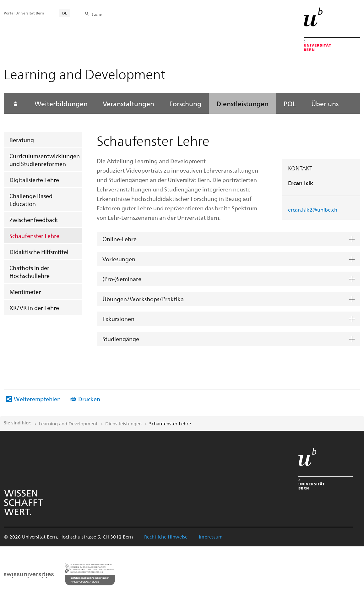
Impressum (211, 537)
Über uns (325, 103)
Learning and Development (68, 423)
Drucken (89, 399)
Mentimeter (25, 292)
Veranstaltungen (128, 103)
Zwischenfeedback (34, 220)
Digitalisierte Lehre (34, 180)
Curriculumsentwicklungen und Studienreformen (45, 160)
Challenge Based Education (31, 200)
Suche (97, 14)
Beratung (22, 140)
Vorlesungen (119, 259)
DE (65, 13)
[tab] (228, 239)
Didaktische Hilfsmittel (39, 252)
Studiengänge (121, 339)
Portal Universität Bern (24, 13)
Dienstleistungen (242, 103)
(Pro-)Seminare (122, 279)
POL (290, 103)
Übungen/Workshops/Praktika (143, 299)
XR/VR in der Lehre (34, 308)
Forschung (185, 103)
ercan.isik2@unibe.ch (313, 210)
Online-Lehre (120, 239)
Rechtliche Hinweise (166, 537)
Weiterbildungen (61, 103)
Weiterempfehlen (37, 399)
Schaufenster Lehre (34, 236)
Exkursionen (118, 319)
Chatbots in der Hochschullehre (30, 272)
